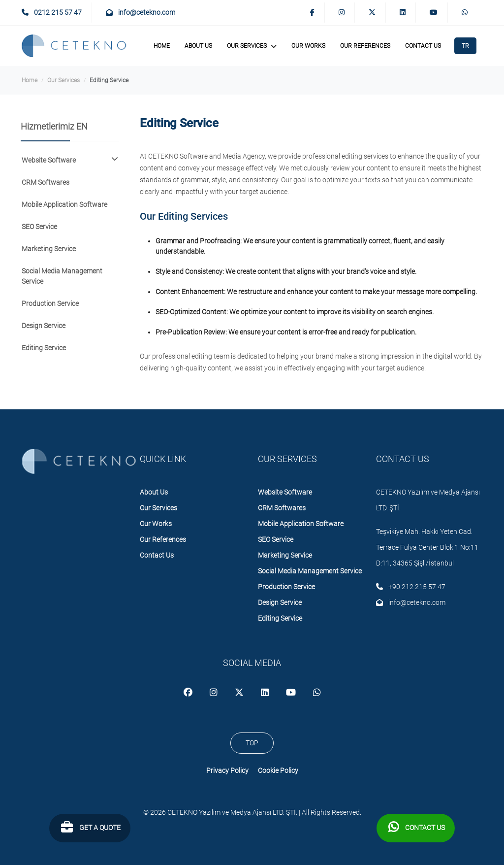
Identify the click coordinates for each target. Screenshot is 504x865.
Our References (365, 46)
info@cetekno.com (141, 12)
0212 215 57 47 (52, 12)
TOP (252, 743)
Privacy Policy (227, 770)
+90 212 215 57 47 (411, 587)
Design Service (44, 326)
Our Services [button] (252, 45)
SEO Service (39, 227)
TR (465, 46)
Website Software (285, 492)
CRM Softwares (46, 182)
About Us (198, 46)
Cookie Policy (278, 770)
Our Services (63, 80)
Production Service (50, 303)
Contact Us (423, 46)
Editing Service (44, 348)
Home (162, 46)
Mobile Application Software (64, 204)
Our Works (308, 46)
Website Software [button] (70, 160)
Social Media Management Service (62, 276)
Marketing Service (49, 249)
